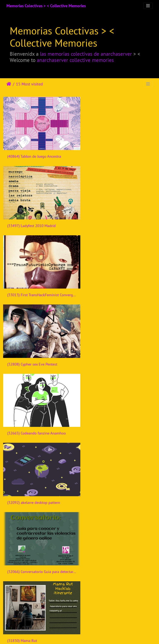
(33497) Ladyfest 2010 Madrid (111, 154)
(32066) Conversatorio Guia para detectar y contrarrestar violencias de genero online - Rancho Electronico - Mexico (40, 353)
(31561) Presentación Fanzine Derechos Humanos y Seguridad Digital (119, 420)
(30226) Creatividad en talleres (32, 619)
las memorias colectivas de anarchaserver (86, 54)
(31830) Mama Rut (102, 353)
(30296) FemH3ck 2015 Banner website (118, 552)
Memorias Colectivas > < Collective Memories (46, 6)
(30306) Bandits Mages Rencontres (35, 553)
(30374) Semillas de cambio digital (115, 486)
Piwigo (88, 635)
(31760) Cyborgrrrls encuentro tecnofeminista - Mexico (40, 420)
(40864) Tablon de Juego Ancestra (34, 154)
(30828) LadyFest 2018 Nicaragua (34, 486)
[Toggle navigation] (148, 6)
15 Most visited (29, 84)
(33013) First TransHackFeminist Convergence (40, 220)
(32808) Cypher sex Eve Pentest (112, 220)
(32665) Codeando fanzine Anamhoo (37, 287)
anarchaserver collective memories (75, 60)
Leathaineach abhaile (9, 84)
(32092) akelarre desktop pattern (113, 287)
